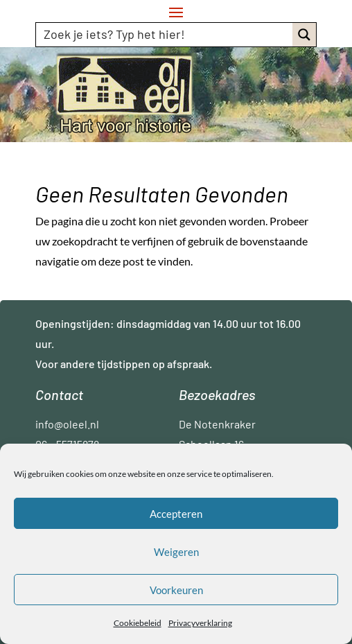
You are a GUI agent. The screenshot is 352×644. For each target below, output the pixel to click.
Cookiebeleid (138, 623)
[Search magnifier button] (304, 35)
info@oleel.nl (67, 424)
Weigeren (176, 552)
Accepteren (176, 514)
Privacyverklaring (200, 623)
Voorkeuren (176, 590)
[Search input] (165, 34)
